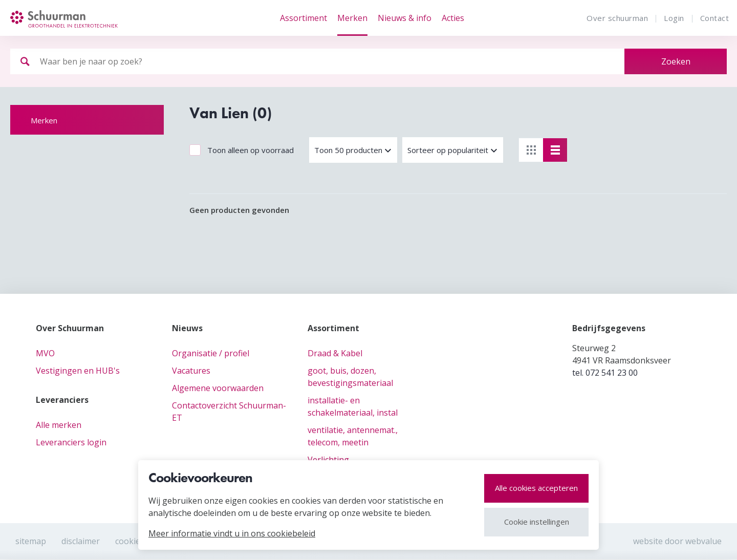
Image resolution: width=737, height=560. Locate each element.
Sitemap (31, 541)
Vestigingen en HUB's (78, 371)
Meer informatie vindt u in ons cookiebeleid (232, 533)
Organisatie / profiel (211, 353)
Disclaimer (81, 541)
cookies (130, 541)
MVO (45, 353)
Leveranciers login (71, 442)
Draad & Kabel (335, 353)
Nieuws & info (405, 18)
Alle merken (59, 425)
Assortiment (304, 18)
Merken (352, 18)
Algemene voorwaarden (218, 388)
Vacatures (191, 371)
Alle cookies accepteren (536, 488)
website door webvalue (677, 541)
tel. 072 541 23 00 (605, 373)
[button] (353, 150)
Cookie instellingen (537, 522)
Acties (453, 18)
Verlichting (328, 460)
